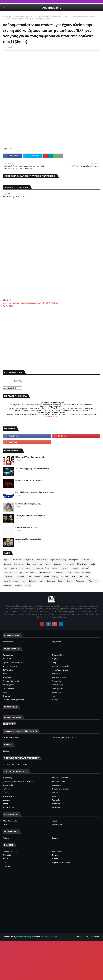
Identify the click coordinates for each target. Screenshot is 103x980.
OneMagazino (52, 8)
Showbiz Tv (8, 696)
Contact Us (96, 937)
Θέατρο (55, 793)
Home (78, 937)
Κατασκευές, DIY (59, 781)
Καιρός (48, 564)
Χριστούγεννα (8, 685)
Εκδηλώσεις (86, 560)
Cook (69, 572)
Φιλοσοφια (19, 572)
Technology (81, 581)
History (55, 577)
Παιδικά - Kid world (11, 681)
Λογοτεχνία (70, 564)
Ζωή (54, 662)
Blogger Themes (23, 937)
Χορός (5, 804)
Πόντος (55, 859)
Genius (37, 577)
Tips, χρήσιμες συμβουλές (13, 662)
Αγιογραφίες (8, 306)
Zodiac (28, 585)
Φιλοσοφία (7, 659)
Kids (80, 577)
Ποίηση (6, 793)
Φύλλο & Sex (8, 670)
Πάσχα (55, 568)
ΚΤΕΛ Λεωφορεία (10, 821)
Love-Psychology (11, 581)
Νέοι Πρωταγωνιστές (60, 789)
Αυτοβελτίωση (58, 685)
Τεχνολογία (57, 681)
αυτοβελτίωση (42, 560)
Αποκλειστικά (16, 560)
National (32, 581)
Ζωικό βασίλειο (58, 689)
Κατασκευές (58, 564)
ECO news (86, 572)
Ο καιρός (6, 862)
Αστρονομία (29, 560)
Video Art (8, 585)
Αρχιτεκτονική (8, 796)
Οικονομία (14, 568)
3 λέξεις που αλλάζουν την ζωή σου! (30, 516)
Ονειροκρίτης (26, 568)
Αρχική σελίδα (8, 16)
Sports (61, 581)
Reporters (51, 581)
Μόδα (93, 564)
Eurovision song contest (13, 700)
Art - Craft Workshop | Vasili (15, 764)
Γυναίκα (55, 838)
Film (29, 577)
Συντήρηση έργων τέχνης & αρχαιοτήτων (19, 781)
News (17, 16)
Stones (70, 581)
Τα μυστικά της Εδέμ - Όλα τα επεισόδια (32, 469)
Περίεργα (64, 568)
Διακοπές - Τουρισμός (61, 677)
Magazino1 (8, 48)
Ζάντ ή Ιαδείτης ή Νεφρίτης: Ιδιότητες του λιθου (35, 492)
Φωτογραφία (30, 572)
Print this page (10, 724)
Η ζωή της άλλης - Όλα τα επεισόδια (30, 457)
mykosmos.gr (52, 416)
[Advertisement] (52, 279)
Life (87, 577)
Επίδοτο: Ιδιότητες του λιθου (27, 527)
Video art (56, 804)
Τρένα (55, 821)
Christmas (59, 572)
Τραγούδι (56, 800)
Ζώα (28, 564)
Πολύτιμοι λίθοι (58, 655)
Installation (57, 808)
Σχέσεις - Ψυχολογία (61, 666)
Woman (18, 585)
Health (46, 577)
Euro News (8, 577)
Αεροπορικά (57, 825)
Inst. (74, 577)
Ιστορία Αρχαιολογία (60, 778)
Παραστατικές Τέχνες (41, 568)
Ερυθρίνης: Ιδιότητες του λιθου (28, 504)
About (86, 937)
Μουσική (6, 800)
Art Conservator (45, 572)
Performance (9, 808)
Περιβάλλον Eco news (61, 862)
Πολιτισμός (75, 568)
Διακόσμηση (74, 560)
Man (23, 581)
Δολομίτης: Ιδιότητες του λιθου (28, 539)
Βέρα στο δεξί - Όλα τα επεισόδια (29, 480)
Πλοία (5, 825)
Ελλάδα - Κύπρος (10, 851)
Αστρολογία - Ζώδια (60, 670)
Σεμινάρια (8, 572)
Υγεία (5, 674)
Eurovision (20, 577)
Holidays (65, 577)
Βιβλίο (55, 796)
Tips (90, 581)
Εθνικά (55, 855)
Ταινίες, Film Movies (11, 738)
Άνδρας (6, 838)
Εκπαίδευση (19, 564)
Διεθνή (5, 859)
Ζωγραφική (38, 564)
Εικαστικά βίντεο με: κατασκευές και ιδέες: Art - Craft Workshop (30, 303)
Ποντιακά (86, 568)
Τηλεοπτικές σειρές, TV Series (64, 738)
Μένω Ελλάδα (82, 564)
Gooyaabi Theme (50, 937)
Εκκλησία (8, 564)
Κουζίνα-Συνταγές (10, 666)
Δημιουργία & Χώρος (58, 560)
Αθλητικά (6, 866)
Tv (96, 581)
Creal (77, 572)
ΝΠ (5, 568)
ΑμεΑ (6, 560)
